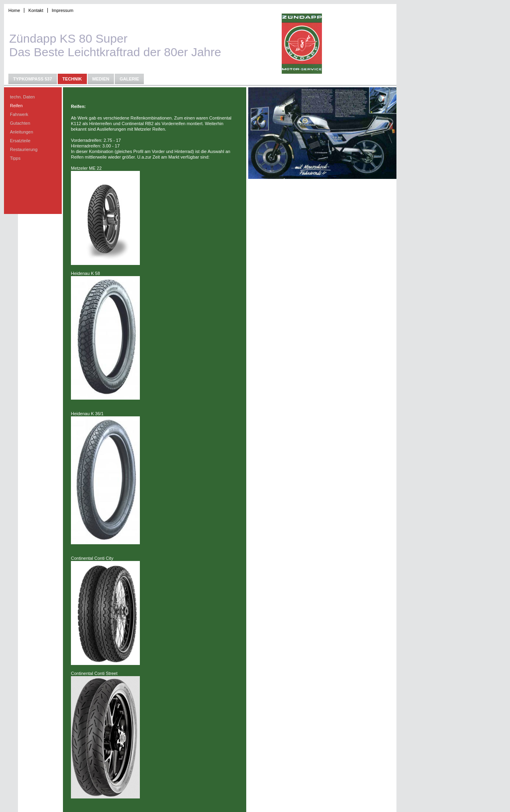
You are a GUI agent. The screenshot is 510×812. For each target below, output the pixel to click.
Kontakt (36, 10)
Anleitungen (22, 132)
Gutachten (20, 123)
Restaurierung (24, 149)
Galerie (129, 79)
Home (14, 10)
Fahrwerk (19, 114)
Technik (72, 79)
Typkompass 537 (33, 79)
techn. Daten (22, 97)
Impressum (63, 10)
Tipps (15, 158)
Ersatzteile (20, 141)
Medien (101, 79)
